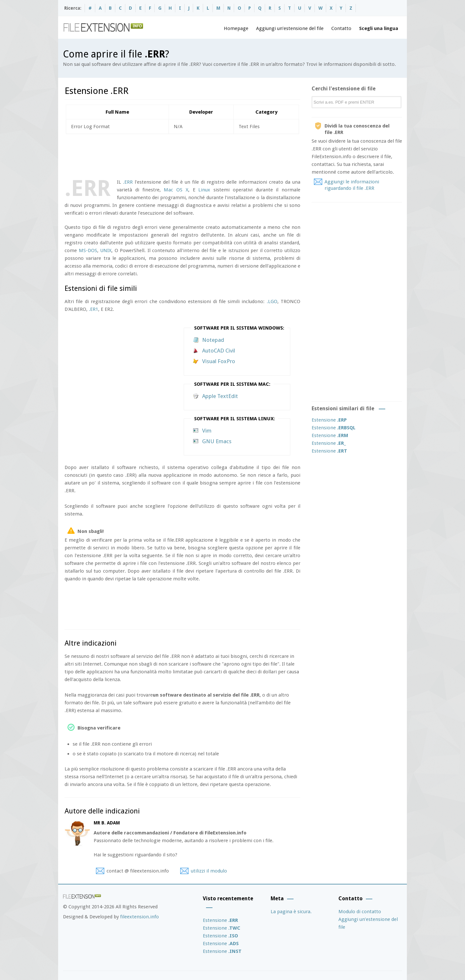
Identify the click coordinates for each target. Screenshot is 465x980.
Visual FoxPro (219, 361)
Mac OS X (176, 190)
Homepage (236, 28)
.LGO (272, 301)
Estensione (329, 420)
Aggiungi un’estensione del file (290, 28)
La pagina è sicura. (291, 912)
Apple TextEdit (220, 396)
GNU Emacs (217, 441)
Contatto (341, 28)
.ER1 (93, 309)
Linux (204, 190)
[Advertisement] (182, 155)
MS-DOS (88, 250)
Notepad (213, 340)
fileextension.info (139, 917)
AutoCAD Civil (219, 351)
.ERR (128, 182)
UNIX (106, 250)
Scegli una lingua (379, 28)
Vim (207, 431)
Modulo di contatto (360, 912)
